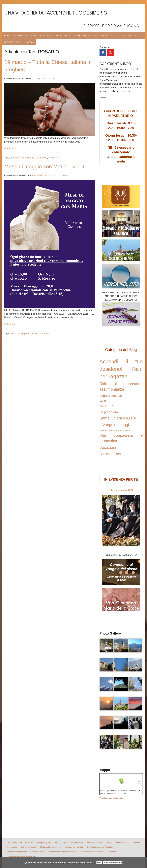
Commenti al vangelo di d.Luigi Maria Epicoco (25, 852)
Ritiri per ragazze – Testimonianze (69, 843)
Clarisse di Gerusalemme (50, 847)
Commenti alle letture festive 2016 (62, 852)
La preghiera (63, 175)
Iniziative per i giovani (74, 847)
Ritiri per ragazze (44, 843)
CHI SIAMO (19, 36)
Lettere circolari (111, 396)
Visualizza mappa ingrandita (112, 798)
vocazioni (45, 334)
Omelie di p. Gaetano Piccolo (115, 431)
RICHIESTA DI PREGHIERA (86, 36)
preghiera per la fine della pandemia (29, 158)
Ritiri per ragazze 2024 (121, 490)
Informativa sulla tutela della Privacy (21, 856)
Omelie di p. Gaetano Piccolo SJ (100, 847)
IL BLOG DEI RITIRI (40, 36)
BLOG (131, 36)
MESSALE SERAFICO (111, 36)
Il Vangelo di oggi (114, 425)
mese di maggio (19, 334)
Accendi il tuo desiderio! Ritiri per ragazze (121, 369)
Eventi (55, 78)
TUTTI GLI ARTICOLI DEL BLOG (20, 843)
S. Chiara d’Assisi (28, 847)
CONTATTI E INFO (12, 42)
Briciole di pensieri (95, 843)
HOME (7, 36)
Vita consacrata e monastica (92, 852)
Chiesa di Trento (111, 454)
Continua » (10, 148)
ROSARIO (54, 158)
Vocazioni (108, 448)
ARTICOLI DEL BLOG (42, 78)
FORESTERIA (61, 36)
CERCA (31, 42)
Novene (106, 406)
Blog (133, 350)
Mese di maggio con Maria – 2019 (44, 167)
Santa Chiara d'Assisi (118, 418)
